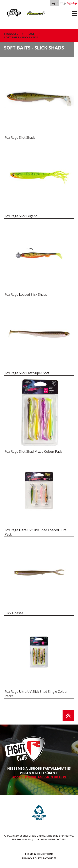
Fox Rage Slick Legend (21, 216)
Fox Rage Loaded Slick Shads (26, 294)
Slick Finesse (14, 613)
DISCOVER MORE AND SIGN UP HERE (39, 777)
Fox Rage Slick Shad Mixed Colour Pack (33, 451)
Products (11, 34)
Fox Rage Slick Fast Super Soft (27, 373)
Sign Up (72, 3)
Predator (31, 10)
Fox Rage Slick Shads (20, 138)
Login (54, 3)
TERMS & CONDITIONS (39, 854)
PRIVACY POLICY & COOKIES (39, 858)
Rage (8, 10)
